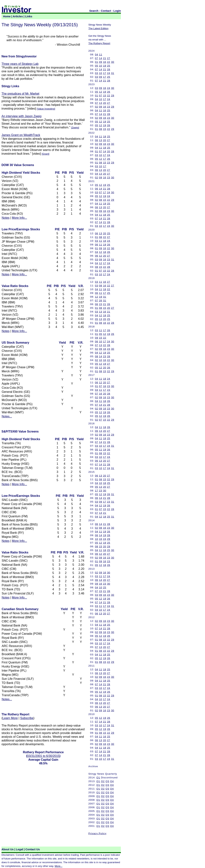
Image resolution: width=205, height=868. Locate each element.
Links (29, 16)
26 (109, 92)
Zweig (75, 128)
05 (97, 66)
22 (109, 62)
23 (109, 107)
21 (105, 58)
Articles (18, 16)
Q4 (112, 781)
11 (101, 55)
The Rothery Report (99, 43)
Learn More (10, 718)
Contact (106, 11)
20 (105, 103)
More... (58, 866)
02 (97, 107)
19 (105, 66)
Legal (19, 849)
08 (101, 129)
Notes (6, 218)
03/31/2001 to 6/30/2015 (43, 756)
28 (109, 69)
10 (101, 66)
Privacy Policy (97, 833)
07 (97, 58)
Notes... (7, 416)
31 (113, 73)
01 (97, 62)
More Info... (19, 218)
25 (109, 66)
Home (7, 16)
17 (105, 73)
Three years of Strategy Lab (20, 64)
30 (113, 62)
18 (105, 136)
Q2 (103, 781)
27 (109, 58)
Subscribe (27, 718)
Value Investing (46, 109)
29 (113, 96)
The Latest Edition (98, 28)
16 (105, 62)
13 (101, 103)
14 (101, 58)
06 (97, 140)
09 (101, 62)
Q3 (107, 781)
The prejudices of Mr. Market (20, 94)
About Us (8, 849)
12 (101, 92)
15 (105, 96)
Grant (45, 154)
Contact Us (33, 849)
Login (117, 11)
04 (97, 55)
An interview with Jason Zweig (21, 116)
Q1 (98, 778)
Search (94, 11)
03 (97, 73)
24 (109, 73)
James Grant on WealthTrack (21, 135)
